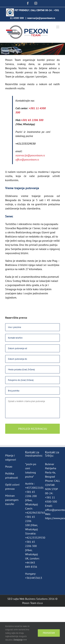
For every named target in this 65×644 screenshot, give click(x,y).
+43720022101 (34, 488)
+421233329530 (25, 144)
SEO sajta (13, 599)
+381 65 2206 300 (32, 120)
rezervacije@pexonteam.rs (41, 18)
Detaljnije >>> (20, 640)
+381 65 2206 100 (30, 521)
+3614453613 (34, 578)
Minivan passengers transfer (12, 500)
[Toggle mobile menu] (58, 27)
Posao (9, 466)
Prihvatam (49, 633)
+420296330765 (35, 513)
